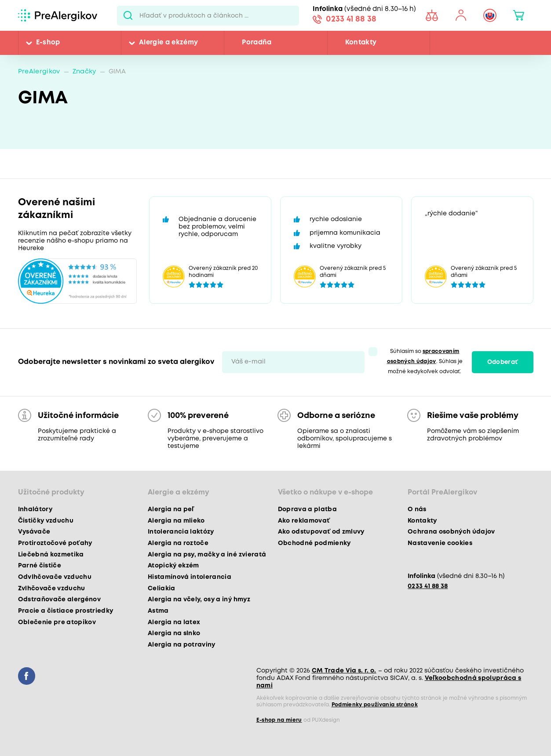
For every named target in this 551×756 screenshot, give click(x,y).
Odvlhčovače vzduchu (55, 577)
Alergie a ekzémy (168, 43)
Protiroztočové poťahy (55, 543)
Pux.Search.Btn (128, 15)
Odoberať (503, 362)
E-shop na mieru (279, 720)
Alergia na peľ (171, 509)
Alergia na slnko (174, 633)
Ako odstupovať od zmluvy (321, 532)
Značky (84, 72)
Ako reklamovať (304, 521)
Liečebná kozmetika (51, 555)
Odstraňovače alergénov (59, 600)
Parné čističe (40, 566)
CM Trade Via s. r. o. (344, 671)
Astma (158, 611)
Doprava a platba (307, 509)
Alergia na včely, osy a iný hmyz (199, 600)
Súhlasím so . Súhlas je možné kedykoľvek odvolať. (425, 362)
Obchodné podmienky (314, 543)
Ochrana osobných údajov (451, 532)
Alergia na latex (174, 622)
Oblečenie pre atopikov (57, 622)
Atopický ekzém (173, 566)
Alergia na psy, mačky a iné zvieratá (207, 555)
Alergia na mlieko (176, 521)
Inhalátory (35, 509)
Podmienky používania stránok (375, 705)
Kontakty (361, 43)
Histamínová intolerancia (190, 577)
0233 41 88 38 (351, 19)
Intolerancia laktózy (181, 532)
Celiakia (162, 589)
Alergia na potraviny (182, 645)
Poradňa (257, 43)
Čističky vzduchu (46, 521)
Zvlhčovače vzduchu (52, 589)
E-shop (48, 43)
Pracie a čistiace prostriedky (66, 611)
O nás (417, 509)
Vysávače (34, 532)
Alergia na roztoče (178, 543)
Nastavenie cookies (440, 543)
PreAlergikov (39, 72)
